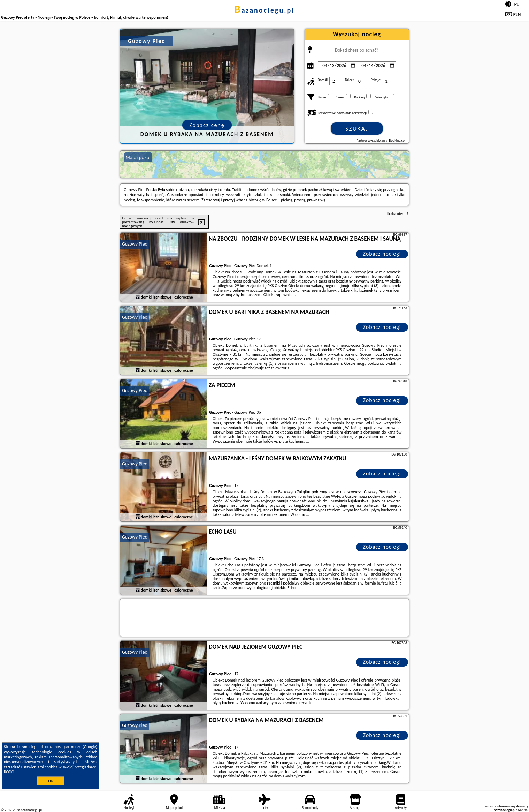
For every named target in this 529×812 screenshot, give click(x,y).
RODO (9, 772)
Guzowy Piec (135, 244)
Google (90, 747)
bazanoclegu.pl (264, 10)
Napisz (523, 810)
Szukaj (357, 129)
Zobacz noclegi (382, 254)
